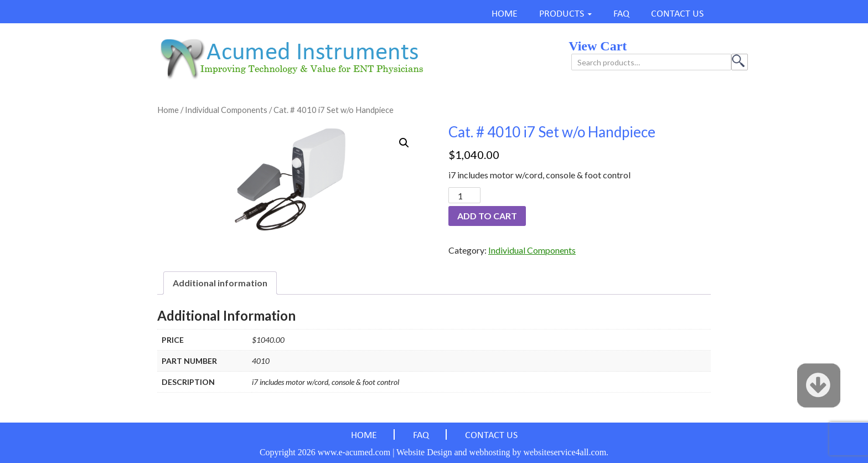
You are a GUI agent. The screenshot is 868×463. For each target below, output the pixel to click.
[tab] (220, 283)
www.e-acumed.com (354, 452)
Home (168, 110)
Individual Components (226, 110)
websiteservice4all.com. (566, 452)
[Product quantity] (464, 195)
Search (740, 62)
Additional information (220, 283)
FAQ (621, 14)
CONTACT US (677, 14)
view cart (598, 46)
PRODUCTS (562, 14)
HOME (505, 14)
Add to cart (487, 216)
